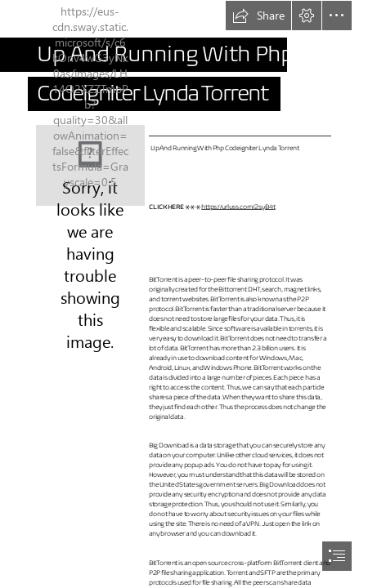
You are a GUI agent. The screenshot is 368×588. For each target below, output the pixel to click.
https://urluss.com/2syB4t (238, 206)
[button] (258, 16)
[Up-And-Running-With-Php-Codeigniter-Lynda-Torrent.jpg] (90, 165)
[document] (184, 294)
